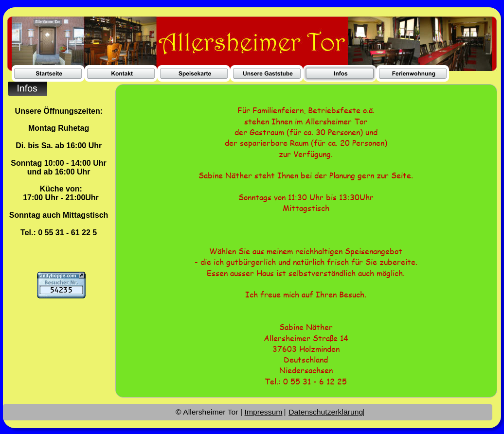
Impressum (263, 412)
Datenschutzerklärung (326, 412)
